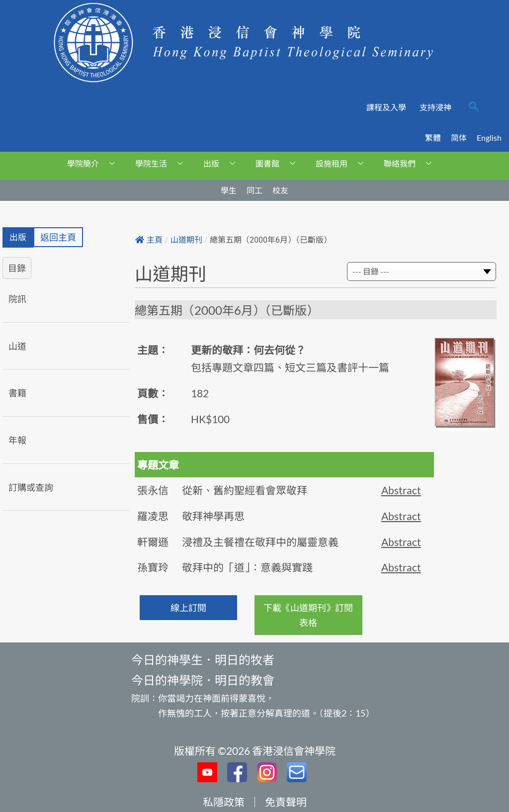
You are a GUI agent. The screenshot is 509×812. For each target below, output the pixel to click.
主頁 (149, 240)
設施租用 (343, 163)
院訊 (17, 299)
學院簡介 (95, 163)
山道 (17, 347)
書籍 (17, 394)
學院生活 (163, 163)
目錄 (17, 269)
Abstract (401, 490)
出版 (223, 163)
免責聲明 (286, 802)
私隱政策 (224, 802)
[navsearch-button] (474, 107)
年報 (17, 441)
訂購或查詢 (31, 488)
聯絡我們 (411, 163)
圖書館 (279, 163)
